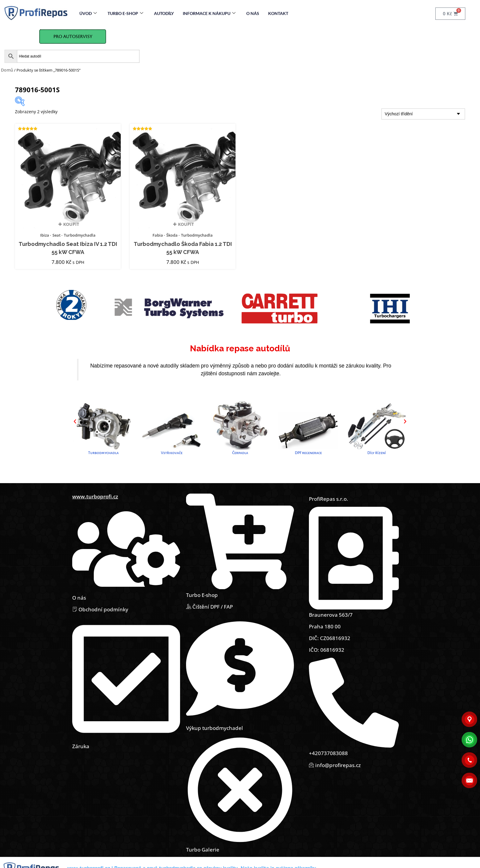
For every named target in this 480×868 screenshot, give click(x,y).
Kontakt (278, 13)
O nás (253, 13)
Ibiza (45, 235)
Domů (7, 70)
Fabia (158, 235)
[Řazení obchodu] (423, 114)
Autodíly (164, 13)
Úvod (88, 13)
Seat (56, 235)
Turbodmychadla (80, 235)
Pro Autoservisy (73, 37)
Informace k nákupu (209, 13)
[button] (75, 421)
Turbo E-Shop (125, 13)
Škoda (172, 235)
